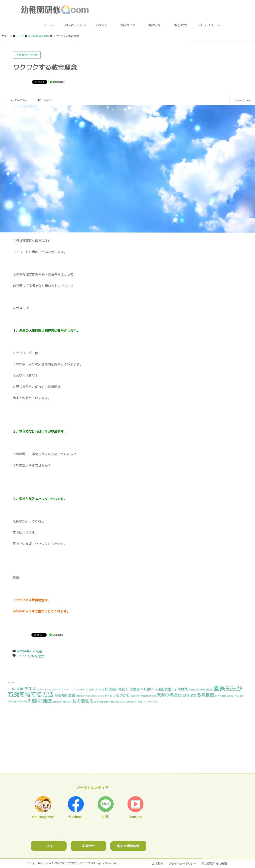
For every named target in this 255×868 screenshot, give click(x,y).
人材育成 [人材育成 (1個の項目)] (100, 689)
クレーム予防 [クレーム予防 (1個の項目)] (78, 689)
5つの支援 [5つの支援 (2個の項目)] (15, 689)
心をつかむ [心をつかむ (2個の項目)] (121, 695)
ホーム (48, 25)
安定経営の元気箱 (29, 651)
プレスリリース (207, 25)
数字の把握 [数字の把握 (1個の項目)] (220, 696)
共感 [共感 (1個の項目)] (174, 690)
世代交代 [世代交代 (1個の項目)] (90, 689)
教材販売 (181, 25)
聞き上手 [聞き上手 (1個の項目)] (67, 701)
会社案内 (157, 864)
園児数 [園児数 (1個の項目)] (209, 690)
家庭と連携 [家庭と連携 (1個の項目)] (91, 696)
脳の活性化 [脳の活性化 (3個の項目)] (83, 701)
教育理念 (38, 656)
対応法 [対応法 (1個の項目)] (101, 696)
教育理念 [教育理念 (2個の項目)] (190, 695)
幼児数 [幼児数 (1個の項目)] (109, 696)
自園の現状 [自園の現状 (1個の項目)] (109, 701)
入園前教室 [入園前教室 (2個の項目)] (163, 689)
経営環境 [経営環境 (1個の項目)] (57, 701)
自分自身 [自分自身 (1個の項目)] (99, 701)
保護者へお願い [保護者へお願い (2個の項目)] (142, 689)
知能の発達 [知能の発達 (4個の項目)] (40, 700)
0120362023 (127, 746)
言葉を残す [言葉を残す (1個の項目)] (131, 701)
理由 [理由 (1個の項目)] (15, 701)
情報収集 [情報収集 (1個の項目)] (135, 696)
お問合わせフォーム (163, 10)
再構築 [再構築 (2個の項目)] (183, 689)
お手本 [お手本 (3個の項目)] (31, 689)
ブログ (182, 10)
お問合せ (89, 846)
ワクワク (23, 656)
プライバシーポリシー (182, 864)
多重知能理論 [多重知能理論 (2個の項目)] (65, 695)
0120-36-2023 (138, 10)
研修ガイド (128, 25)
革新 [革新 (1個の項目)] (140, 702)
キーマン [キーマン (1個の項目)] (66, 689)
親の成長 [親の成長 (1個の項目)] (120, 701)
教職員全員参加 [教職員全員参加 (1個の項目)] (148, 696)
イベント (101, 25)
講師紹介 (154, 25)
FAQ (49, 846)
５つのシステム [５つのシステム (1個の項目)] (151, 702)
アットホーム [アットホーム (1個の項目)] (44, 689)
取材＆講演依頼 (128, 846)
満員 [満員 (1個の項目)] (10, 701)
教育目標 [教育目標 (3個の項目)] (206, 695)
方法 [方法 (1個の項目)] (237, 696)
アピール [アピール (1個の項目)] (56, 689)
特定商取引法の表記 (214, 864)
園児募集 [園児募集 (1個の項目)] (201, 690)
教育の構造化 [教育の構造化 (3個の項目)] (169, 695)
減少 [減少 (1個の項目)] (242, 696)
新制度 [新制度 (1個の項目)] (230, 696)
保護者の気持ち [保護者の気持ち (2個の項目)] (117, 689)
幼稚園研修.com (56, 10)
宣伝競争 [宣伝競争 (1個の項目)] (80, 696)
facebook (200, 10)
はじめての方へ (75, 25)
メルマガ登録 (222, 10)
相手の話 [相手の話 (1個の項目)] (23, 701)
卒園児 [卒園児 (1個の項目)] (192, 690)
